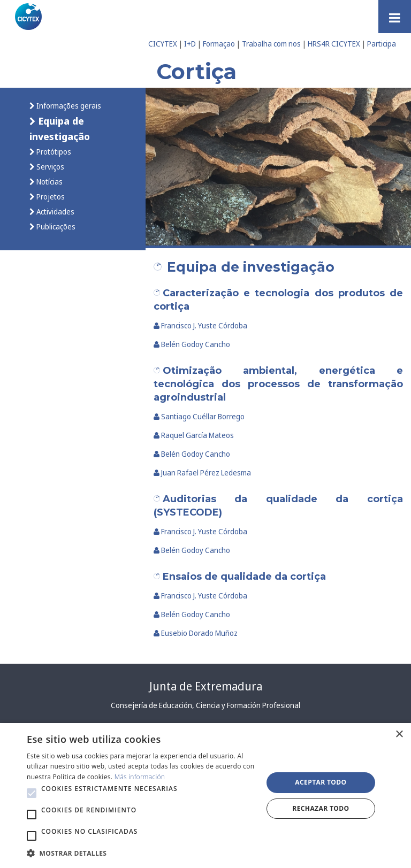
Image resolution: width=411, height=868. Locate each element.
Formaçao (219, 44)
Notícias (49, 182)
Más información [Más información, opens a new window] (140, 777)
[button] (32, 793)
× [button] (399, 735)
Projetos (50, 197)
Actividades (55, 212)
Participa (382, 44)
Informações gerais (68, 106)
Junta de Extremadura (206, 686)
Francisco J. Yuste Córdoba (201, 325)
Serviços (50, 167)
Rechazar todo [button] (321, 808)
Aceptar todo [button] (321, 782)
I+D (190, 44)
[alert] (205, 796)
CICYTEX (163, 44)
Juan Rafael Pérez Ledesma (203, 473)
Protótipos (53, 152)
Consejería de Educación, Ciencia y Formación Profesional (205, 705)
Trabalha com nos (271, 44)
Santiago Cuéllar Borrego (199, 416)
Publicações (55, 226)
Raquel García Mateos (194, 435)
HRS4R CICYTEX (334, 44)
